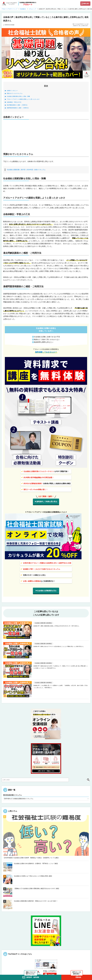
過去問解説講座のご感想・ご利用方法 (17, 105)
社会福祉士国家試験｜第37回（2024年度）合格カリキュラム (26, 170)
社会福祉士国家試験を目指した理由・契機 (18, 96)
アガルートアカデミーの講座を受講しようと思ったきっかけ (23, 99)
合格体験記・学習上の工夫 (14, 102)
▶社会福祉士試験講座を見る (46, 591)
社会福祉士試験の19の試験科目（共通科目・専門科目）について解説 (36, 864)
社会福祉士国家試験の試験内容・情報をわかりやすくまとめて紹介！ (36, 901)
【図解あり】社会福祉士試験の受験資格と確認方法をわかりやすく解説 (37, 888)
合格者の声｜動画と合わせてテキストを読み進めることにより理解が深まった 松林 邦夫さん (59, 646)
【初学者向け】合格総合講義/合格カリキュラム (18, 799)
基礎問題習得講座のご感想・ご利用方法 (18, 108)
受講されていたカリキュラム (15, 93)
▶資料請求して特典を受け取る (46, 502)
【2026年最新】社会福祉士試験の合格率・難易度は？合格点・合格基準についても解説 (31, 858)
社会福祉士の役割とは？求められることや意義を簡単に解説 (33, 876)
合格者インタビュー (12, 91)
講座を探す (86, 4)
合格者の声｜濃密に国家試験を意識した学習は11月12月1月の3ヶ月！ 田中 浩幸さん (56, 626)
